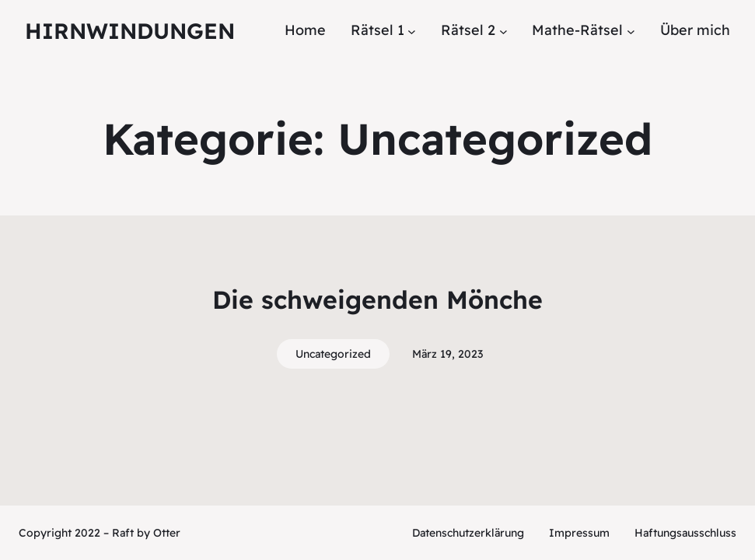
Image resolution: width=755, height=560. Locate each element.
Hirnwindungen (130, 31)
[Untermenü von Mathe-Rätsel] (631, 31)
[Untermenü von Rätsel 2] (503, 31)
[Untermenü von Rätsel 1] (412, 31)
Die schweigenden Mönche (377, 299)
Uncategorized (333, 354)
